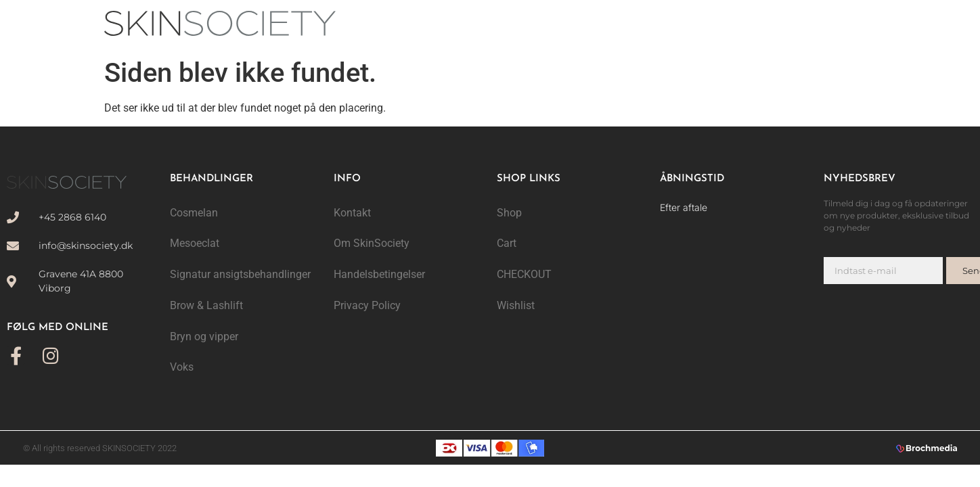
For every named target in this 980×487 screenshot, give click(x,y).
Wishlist (516, 306)
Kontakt (352, 213)
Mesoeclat (195, 244)
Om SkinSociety (372, 244)
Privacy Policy (367, 306)
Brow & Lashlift (206, 306)
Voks (182, 368)
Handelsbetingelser (379, 275)
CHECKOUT (524, 275)
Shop (509, 213)
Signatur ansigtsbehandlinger (240, 275)
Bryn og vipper (204, 337)
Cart (507, 244)
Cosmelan (194, 213)
